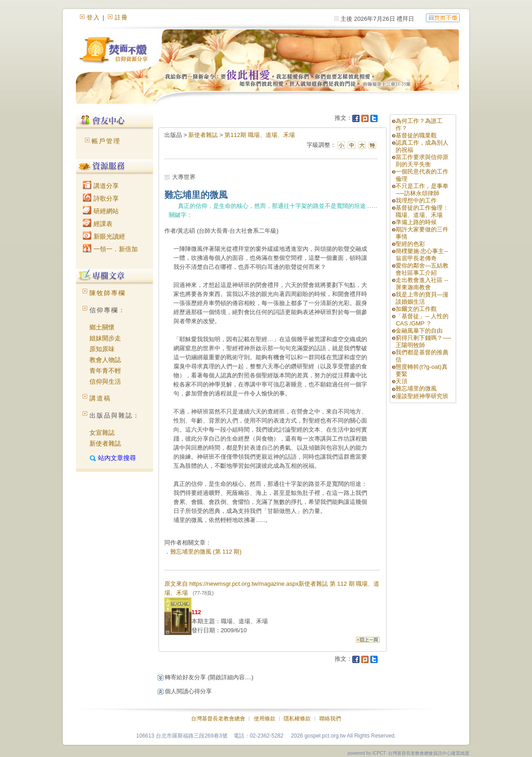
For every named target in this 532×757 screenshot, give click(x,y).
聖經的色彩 (410, 244)
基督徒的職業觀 (416, 135)
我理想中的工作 (416, 200)
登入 (93, 17)
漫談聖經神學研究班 (422, 396)
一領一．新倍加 (110, 249)
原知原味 (102, 349)
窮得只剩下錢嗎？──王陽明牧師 (423, 341)
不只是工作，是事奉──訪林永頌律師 (422, 190)
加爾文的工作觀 (416, 309)
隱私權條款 (297, 719)
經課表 (98, 224)
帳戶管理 (106, 141)
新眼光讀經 (104, 236)
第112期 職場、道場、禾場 (259, 135)
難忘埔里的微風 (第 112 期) (206, 552)
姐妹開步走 (105, 338)
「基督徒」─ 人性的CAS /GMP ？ (422, 320)
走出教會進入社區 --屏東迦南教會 (422, 284)
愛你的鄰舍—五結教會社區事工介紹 (422, 269)
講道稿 (100, 398)
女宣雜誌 (102, 433)
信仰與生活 (105, 381)
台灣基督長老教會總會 (218, 719)
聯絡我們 (330, 719)
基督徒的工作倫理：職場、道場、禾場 (422, 211)
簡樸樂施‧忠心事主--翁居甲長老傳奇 (422, 255)
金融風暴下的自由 (419, 331)
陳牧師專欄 (107, 293)
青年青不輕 (105, 371)
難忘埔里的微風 (416, 388)
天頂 (401, 381)
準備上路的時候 (416, 222)
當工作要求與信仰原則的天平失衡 (422, 161)
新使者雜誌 (105, 443)
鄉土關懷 (102, 327)
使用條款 (265, 719)
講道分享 (101, 186)
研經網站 (101, 211)
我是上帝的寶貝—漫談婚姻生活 (422, 298)
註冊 (121, 17)
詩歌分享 (101, 198)
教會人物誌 (105, 360)
